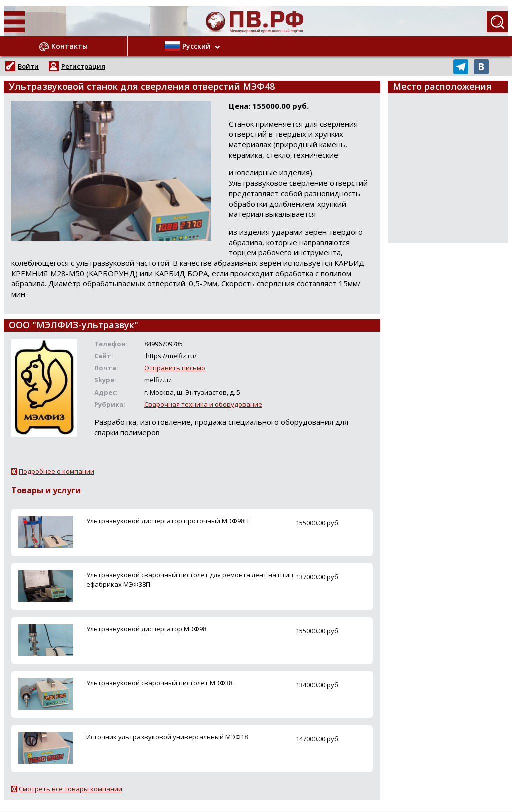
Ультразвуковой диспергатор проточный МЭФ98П (168, 521)
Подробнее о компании (57, 471)
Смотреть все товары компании (71, 789)
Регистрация (83, 66)
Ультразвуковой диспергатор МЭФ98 (146, 629)
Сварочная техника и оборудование (203, 404)
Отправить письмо (175, 368)
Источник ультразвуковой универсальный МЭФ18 (167, 737)
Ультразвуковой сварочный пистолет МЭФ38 (159, 683)
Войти (28, 66)
